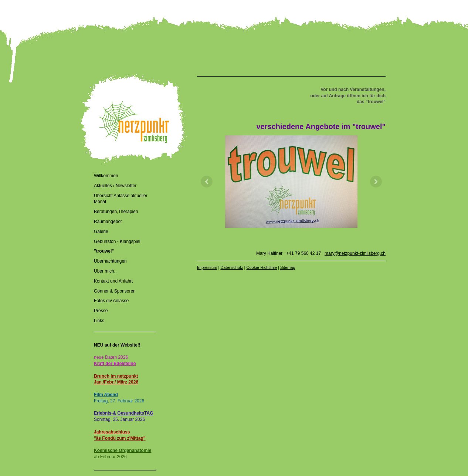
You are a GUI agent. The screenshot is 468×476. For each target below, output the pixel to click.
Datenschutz (232, 267)
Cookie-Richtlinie (262, 267)
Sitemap (288, 267)
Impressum (207, 267)
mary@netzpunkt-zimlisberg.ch (355, 253)
